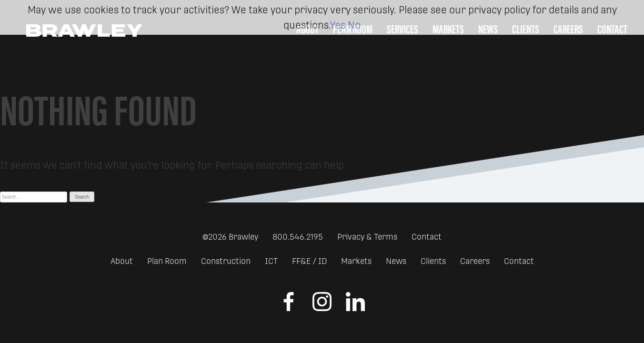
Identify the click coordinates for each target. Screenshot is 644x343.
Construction (226, 261)
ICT (271, 261)
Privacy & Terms (367, 237)
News (396, 261)
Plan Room (167, 261)
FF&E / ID (309, 261)
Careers (475, 261)
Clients (433, 261)
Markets (356, 261)
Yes (338, 25)
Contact (427, 237)
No (354, 25)
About (122, 261)
